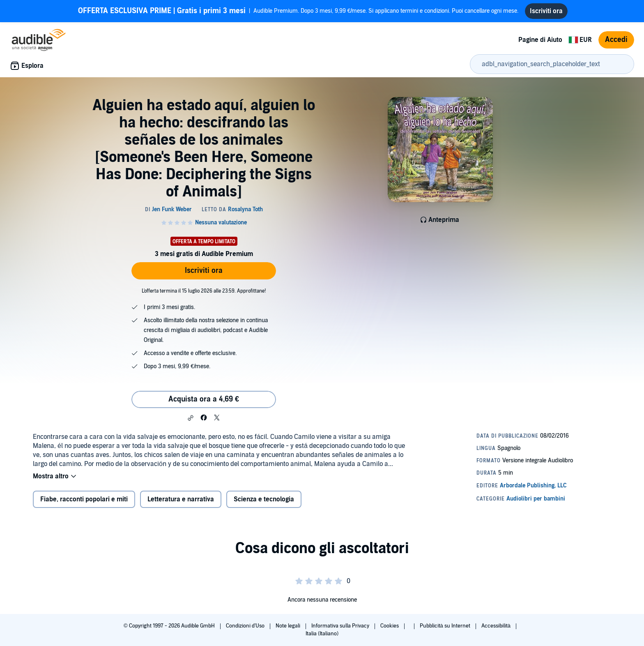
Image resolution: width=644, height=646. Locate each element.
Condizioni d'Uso (246, 626)
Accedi (616, 40)
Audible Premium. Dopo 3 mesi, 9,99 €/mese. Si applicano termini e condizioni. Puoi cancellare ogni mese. (298, 11)
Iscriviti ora (204, 271)
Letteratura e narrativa (181, 499)
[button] (191, 418)
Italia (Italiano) (322, 634)
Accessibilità (497, 626)
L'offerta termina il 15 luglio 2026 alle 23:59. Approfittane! (204, 291)
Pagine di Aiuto (540, 40)
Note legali (289, 626)
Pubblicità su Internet (446, 626)
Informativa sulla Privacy (341, 626)
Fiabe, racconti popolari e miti (84, 499)
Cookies (390, 626)
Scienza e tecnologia (264, 499)
